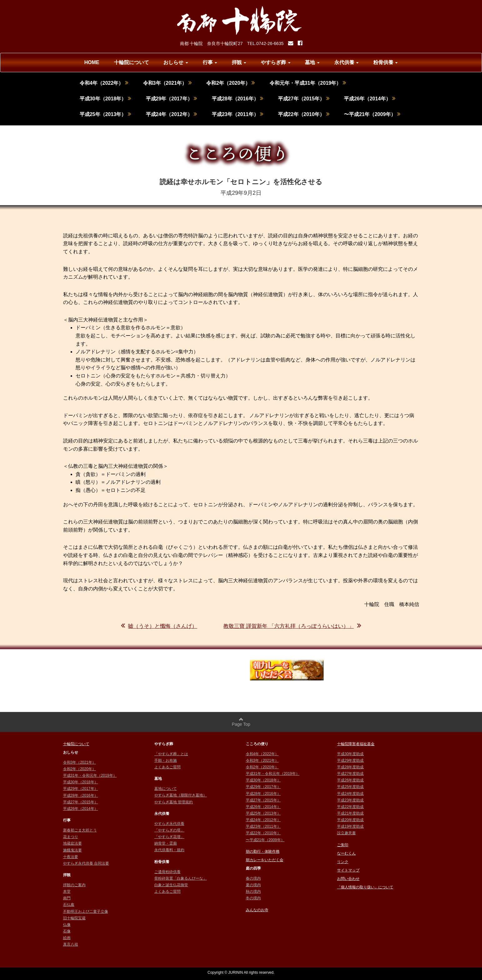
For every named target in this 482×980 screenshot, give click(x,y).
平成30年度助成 (350, 754)
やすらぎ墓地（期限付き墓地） (181, 795)
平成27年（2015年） (304, 99)
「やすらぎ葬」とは (171, 754)
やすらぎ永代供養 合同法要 (86, 863)
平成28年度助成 (350, 767)
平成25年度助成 (350, 787)
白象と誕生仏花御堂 (171, 885)
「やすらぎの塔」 (169, 830)
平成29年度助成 (350, 760)
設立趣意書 (346, 833)
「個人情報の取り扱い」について (365, 887)
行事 (210, 62)
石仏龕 (69, 905)
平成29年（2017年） (172, 99)
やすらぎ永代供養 (169, 824)
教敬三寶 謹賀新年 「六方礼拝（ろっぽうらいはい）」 (292, 626)
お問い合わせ (348, 879)
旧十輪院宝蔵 (74, 918)
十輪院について (132, 62)
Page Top (241, 722)
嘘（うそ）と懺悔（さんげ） (159, 626)
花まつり (71, 837)
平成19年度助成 (350, 826)
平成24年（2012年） (172, 114)
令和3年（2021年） (167, 83)
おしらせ (176, 62)
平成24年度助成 (350, 794)
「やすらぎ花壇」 (169, 837)
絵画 (67, 938)
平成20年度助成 (350, 820)
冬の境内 (253, 898)
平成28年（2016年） (238, 99)
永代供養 (346, 62)
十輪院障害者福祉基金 (356, 744)
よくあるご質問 (167, 767)
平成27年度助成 (350, 774)
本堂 (67, 892)
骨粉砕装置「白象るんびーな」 (181, 878)
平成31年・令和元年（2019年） (90, 775)
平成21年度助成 (350, 813)
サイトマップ (348, 870)
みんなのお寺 (257, 910)
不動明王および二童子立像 (86, 912)
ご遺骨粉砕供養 (167, 872)
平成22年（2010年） (304, 114)
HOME (92, 62)
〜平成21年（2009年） (372, 114)
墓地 (312, 62)
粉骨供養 (385, 62)
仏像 (67, 925)
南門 (67, 898)
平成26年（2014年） (370, 99)
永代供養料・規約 (169, 850)
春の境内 (253, 878)
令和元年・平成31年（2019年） (308, 83)
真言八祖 (71, 944)
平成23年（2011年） (238, 114)
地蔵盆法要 (72, 843)
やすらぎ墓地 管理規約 (174, 802)
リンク (343, 862)
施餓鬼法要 (72, 850)
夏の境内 (253, 885)
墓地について (166, 789)
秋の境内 (253, 892)
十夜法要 (71, 857)
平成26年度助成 (350, 780)
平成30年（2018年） (105, 99)
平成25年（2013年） (105, 114)
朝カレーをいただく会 (265, 860)
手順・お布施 (166, 760)
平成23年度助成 (350, 800)
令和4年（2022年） (104, 83)
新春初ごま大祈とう (80, 830)
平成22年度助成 (350, 807)
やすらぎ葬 (276, 62)
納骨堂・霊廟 (166, 843)
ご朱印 (343, 845)
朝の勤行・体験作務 (263, 851)
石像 (67, 931)
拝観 (239, 62)
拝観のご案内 (74, 885)
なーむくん (346, 853)
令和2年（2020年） (231, 83)
